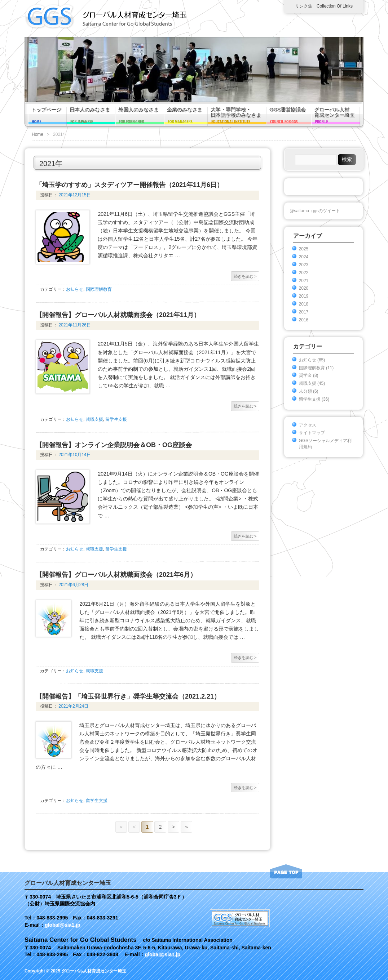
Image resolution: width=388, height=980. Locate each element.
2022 (304, 273)
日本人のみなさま (90, 110)
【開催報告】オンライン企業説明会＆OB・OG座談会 (114, 445)
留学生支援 (116, 419)
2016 (304, 320)
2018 (304, 304)
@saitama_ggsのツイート (315, 211)
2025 (304, 249)
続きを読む (245, 276)
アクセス (308, 425)
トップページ (46, 110)
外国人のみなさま (138, 110)
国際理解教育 (99, 289)
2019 (304, 296)
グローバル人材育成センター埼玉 (334, 112)
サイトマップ (312, 433)
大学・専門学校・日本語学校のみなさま (236, 112)
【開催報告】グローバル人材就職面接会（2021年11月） (118, 315)
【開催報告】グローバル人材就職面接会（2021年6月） (116, 575)
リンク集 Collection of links (324, 6)
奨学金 (305, 375)
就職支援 (94, 419)
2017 (304, 312)
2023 (304, 265)
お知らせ (75, 289)
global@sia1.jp (62, 925)
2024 (304, 257)
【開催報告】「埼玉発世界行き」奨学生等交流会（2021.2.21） (128, 696)
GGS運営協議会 (288, 110)
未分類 (305, 391)
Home (38, 134)
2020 (304, 288)
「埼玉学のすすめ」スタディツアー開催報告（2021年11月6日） (129, 185)
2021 (304, 281)
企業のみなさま (185, 110)
